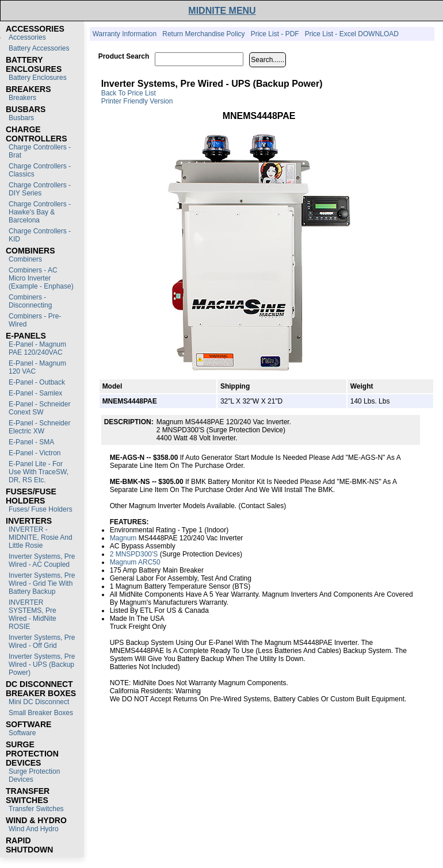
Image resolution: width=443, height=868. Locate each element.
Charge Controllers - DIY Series (40, 189)
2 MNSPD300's (134, 554)
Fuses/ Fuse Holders (41, 509)
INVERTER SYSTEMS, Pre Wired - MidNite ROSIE (33, 614)
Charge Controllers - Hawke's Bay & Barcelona (40, 212)
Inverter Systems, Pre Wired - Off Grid (42, 642)
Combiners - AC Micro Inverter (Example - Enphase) (41, 278)
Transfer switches (36, 809)
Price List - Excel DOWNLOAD (352, 34)
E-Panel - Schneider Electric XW (39, 427)
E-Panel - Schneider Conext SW (39, 408)
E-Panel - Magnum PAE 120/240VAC (37, 348)
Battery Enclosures (38, 78)
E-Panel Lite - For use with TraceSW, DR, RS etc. (39, 472)
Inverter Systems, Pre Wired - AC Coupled (42, 560)
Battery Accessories (39, 48)
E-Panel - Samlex (35, 393)
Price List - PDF (275, 34)
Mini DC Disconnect (39, 702)
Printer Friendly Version (137, 101)
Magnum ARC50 (135, 562)
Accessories (27, 37)
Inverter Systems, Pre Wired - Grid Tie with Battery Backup (42, 583)
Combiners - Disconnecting (30, 301)
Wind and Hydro (34, 829)
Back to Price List (129, 93)
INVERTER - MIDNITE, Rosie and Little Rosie (41, 537)
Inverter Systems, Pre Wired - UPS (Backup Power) (42, 665)
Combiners (25, 259)
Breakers (22, 98)
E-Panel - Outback (37, 382)
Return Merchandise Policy (203, 34)
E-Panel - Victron (35, 453)
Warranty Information (125, 34)
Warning (188, 691)
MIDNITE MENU (222, 11)
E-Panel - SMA (31, 442)
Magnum (123, 538)
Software (22, 733)
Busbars (21, 118)
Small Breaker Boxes (41, 713)
